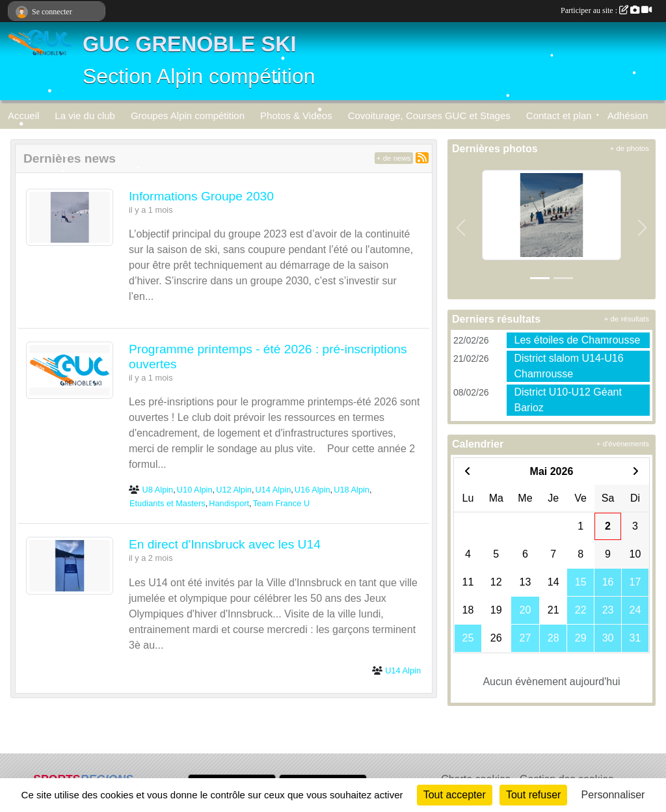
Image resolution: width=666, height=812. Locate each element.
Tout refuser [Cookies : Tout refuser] (533, 795)
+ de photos (630, 148)
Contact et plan (559, 115)
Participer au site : (606, 10)
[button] (461, 228)
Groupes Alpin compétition (188, 115)
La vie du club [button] (85, 115)
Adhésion (628, 115)
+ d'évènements (623, 444)
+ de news (394, 158)
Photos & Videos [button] (296, 115)
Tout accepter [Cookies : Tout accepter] (455, 795)
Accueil (23, 115)
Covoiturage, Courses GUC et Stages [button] (429, 115)
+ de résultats (627, 319)
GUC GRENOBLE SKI (190, 44)
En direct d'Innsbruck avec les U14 (225, 544)
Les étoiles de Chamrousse (578, 340)
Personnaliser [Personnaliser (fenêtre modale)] (613, 795)
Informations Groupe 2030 (201, 196)
